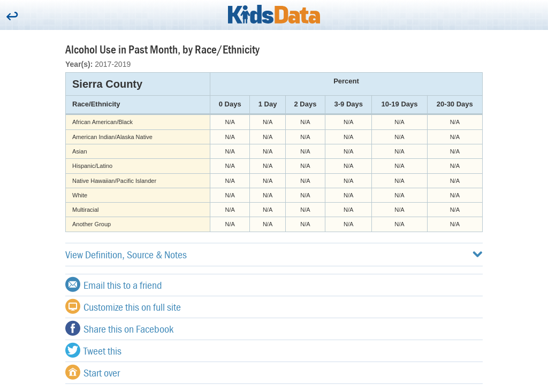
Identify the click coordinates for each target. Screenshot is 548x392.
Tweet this (93, 350)
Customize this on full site (123, 306)
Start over (93, 372)
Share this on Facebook (119, 328)
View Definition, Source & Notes (274, 254)
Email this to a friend (114, 285)
